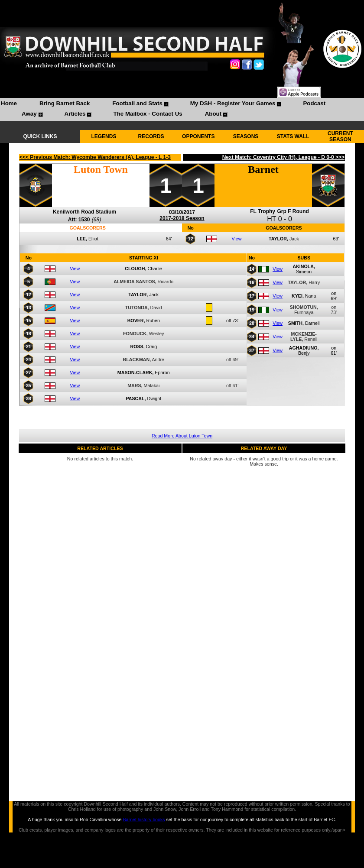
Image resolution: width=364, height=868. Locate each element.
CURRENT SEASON (340, 136)
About (213, 114)
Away (29, 114)
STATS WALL (293, 136)
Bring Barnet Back (65, 103)
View (236, 239)
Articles (75, 114)
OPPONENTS (198, 136)
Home (9, 103)
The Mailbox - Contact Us (148, 114)
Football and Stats (137, 103)
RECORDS (151, 136)
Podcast (314, 103)
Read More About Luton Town (182, 436)
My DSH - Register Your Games (233, 103)
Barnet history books (144, 819)
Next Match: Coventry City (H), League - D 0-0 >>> (283, 157)
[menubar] (182, 110)
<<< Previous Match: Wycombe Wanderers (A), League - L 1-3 (95, 157)
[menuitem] (9, 104)
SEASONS (246, 136)
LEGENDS (104, 136)
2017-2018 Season (182, 218)
